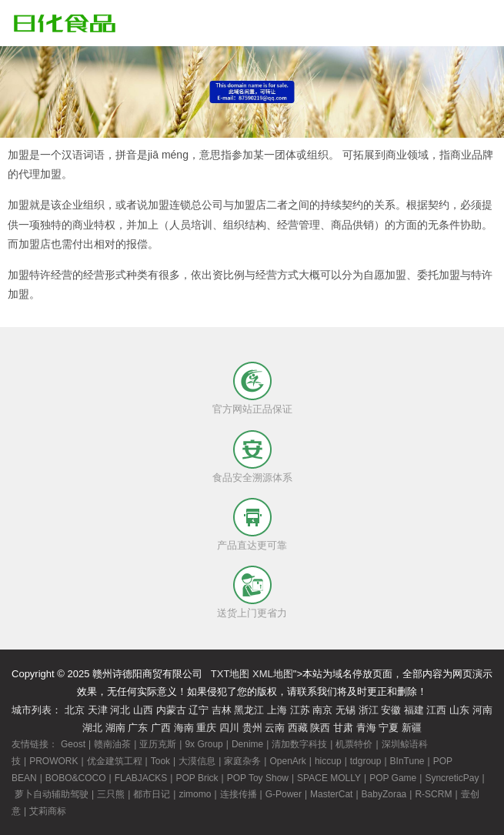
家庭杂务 (242, 761)
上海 (277, 710)
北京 (75, 710)
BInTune (407, 761)
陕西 (320, 728)
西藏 (298, 728)
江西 (436, 710)
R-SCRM (433, 794)
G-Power (284, 794)
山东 (459, 710)
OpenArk (287, 761)
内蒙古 (171, 710)
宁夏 (389, 728)
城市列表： (37, 710)
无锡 (345, 710)
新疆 (412, 728)
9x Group (204, 744)
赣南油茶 (112, 744)
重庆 (206, 728)
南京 (322, 710)
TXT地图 (230, 674)
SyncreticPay (452, 778)
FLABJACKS (141, 778)
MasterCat (331, 794)
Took (160, 761)
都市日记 (152, 794)
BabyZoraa (384, 794)
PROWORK (53, 761)
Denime (247, 744)
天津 (98, 710)
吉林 (222, 710)
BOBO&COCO (76, 778)
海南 (184, 728)
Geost (73, 744)
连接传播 (239, 794)
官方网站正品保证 (252, 409)
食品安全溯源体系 (252, 478)
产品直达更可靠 (252, 545)
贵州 (252, 728)
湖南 (115, 728)
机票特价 (354, 744)
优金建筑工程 (115, 761)
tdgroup (366, 761)
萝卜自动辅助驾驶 (52, 794)
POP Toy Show (258, 778)
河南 (482, 710)
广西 (161, 728)
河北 (120, 710)
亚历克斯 (158, 744)
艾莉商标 (48, 811)
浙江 (369, 710)
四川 (229, 728)
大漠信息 (197, 761)
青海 (366, 728)
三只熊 (111, 794)
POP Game (393, 778)
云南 (275, 728)
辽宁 (199, 710)
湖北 (92, 728)
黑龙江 (249, 710)
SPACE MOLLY (329, 778)
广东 (138, 728)
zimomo (195, 794)
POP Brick (197, 778)
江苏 (300, 710)
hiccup (328, 761)
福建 (414, 710)
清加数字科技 (299, 744)
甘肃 (343, 728)
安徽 (391, 710)
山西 (143, 710)
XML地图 (273, 674)
